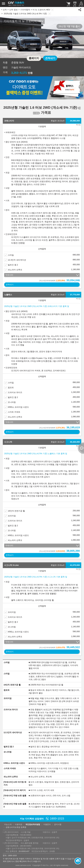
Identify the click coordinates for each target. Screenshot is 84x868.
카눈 (16, 3)
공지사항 (58, 824)
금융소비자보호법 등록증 (16, 827)
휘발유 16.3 (58, 121)
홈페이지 (34, 58)
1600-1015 (57, 818)
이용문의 (47, 824)
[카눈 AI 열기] (77, 861)
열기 (80, 448)
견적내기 (50, 58)
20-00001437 (24, 851)
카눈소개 (8, 824)
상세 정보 (50, 14)
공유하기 (80, 10)
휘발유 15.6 (58, 565)
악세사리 (9, 275)
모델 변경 (52, 10)
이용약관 (19, 824)
